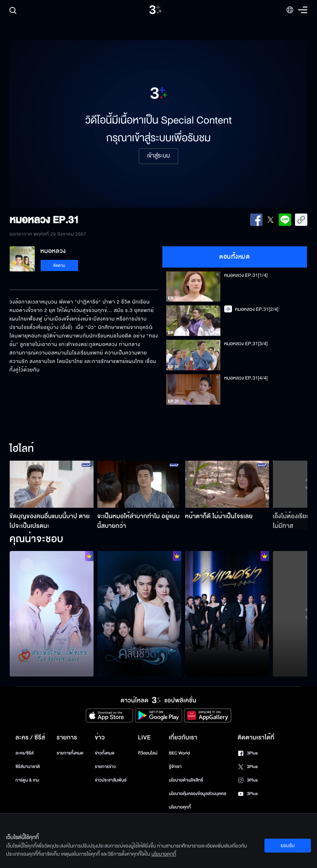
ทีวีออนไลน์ (148, 753)
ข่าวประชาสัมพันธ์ (111, 780)
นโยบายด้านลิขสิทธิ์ (186, 780)
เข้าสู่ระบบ (158, 156)
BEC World (179, 753)
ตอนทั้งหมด (234, 257)
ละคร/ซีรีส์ (25, 753)
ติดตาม (59, 265)
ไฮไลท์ (22, 449)
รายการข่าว (105, 767)
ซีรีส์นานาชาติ (28, 767)
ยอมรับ (288, 846)
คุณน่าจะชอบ (37, 539)
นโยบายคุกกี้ (180, 807)
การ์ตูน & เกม (27, 780)
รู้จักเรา (175, 767)
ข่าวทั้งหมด (105, 753)
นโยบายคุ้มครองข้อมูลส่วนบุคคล (198, 794)
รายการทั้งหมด (70, 753)
